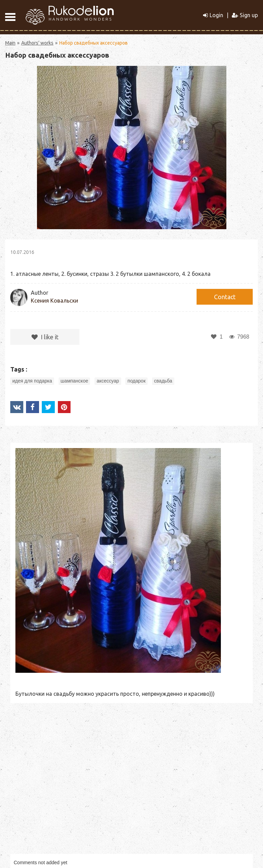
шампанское (74, 381)
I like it (45, 337)
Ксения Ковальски (54, 301)
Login (213, 15)
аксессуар (108, 381)
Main (10, 43)
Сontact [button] (225, 297)
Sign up (245, 15)
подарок (136, 381)
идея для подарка (32, 381)
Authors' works (37, 43)
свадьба (163, 381)
